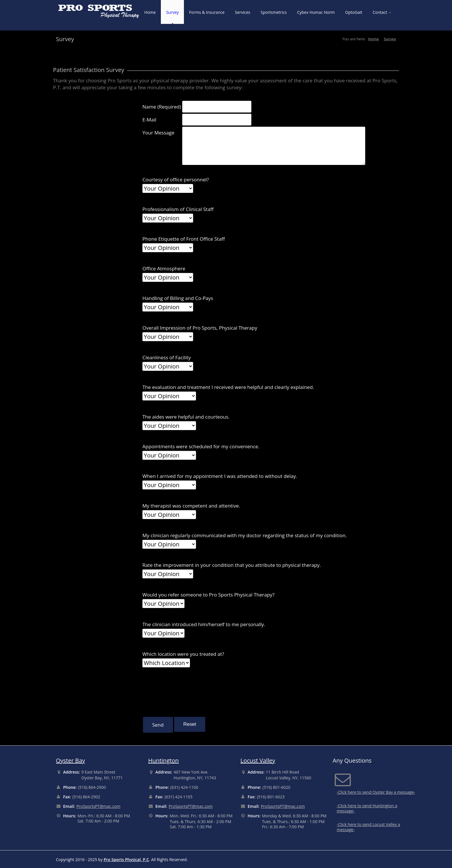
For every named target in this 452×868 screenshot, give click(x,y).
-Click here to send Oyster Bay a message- (376, 792)
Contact (382, 12)
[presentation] (186, 691)
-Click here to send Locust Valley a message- (368, 827)
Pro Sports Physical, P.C (126, 860)
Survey (172, 12)
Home (150, 12)
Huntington (163, 760)
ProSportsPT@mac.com (98, 806)
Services (243, 12)
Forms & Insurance (207, 12)
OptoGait (354, 12)
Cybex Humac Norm (316, 12)
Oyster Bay (70, 760)
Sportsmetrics (274, 12)
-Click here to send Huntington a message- (367, 808)
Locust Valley (258, 760)
